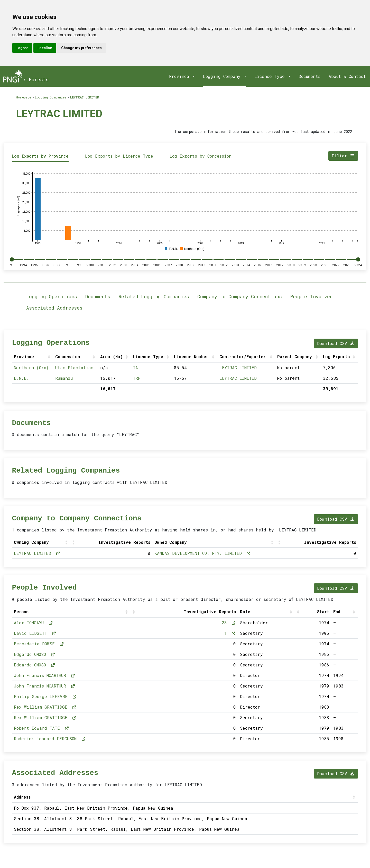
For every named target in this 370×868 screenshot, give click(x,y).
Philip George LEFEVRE (45, 696)
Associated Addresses (54, 308)
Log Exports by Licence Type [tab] (119, 156)
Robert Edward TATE (41, 728)
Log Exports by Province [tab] (40, 156)
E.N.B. (21, 378)
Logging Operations (52, 296)
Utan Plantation (74, 368)
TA (135, 368)
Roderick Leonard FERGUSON (50, 739)
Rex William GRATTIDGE (45, 707)
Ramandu (64, 378)
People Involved (311, 296)
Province (180, 76)
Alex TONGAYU (33, 623)
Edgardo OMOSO (35, 654)
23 (229, 623)
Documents (309, 76)
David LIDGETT (35, 633)
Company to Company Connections (240, 296)
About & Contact (347, 76)
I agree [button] (22, 48)
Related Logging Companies (154, 296)
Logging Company (223, 76)
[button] (50, 357)
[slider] (12, 259)
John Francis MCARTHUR (45, 675)
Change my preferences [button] (81, 48)
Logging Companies (51, 97)
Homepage (24, 97)
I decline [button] (45, 48)
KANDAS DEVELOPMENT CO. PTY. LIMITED (203, 553)
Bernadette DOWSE (39, 644)
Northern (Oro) (31, 368)
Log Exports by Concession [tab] (201, 156)
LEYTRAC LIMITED (85, 97)
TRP (137, 378)
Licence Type (271, 76)
